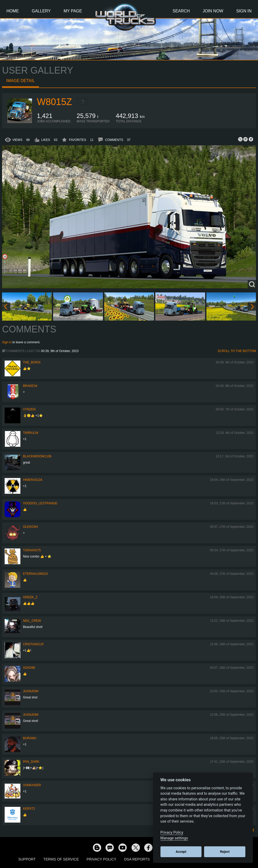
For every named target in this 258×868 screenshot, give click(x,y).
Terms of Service (61, 859)
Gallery (41, 11)
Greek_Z (30, 597)
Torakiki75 (32, 550)
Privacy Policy (102, 859)
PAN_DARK (31, 762)
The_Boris (32, 362)
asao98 (29, 668)
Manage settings (174, 838)
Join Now (213, 11)
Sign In (244, 11)
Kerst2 (29, 809)
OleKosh (30, 527)
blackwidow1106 (37, 456)
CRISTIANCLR (33, 644)
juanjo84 (31, 691)
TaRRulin (31, 433)
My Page (73, 11)
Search (181, 11)
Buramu (30, 738)
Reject (225, 852)
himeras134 (33, 480)
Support (27, 859)
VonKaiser (32, 785)
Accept (181, 852)
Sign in (7, 342)
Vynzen (29, 409)
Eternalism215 (35, 574)
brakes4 (30, 386)
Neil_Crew (32, 621)
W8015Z (54, 102)
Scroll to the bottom (237, 351)
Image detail (21, 81)
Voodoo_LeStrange (40, 503)
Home (13, 11)
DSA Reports (137, 859)
